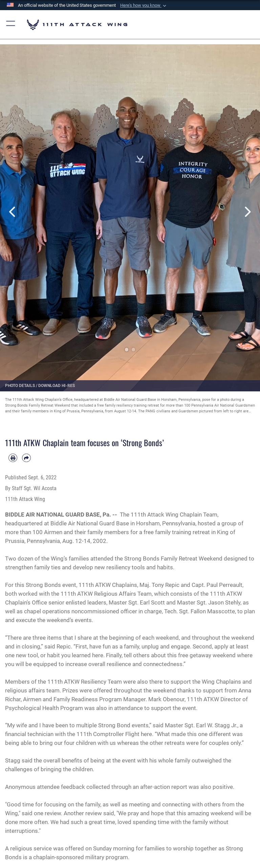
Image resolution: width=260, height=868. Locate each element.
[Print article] (13, 458)
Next (247, 212)
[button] (144, 5)
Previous (13, 212)
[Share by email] (26, 458)
